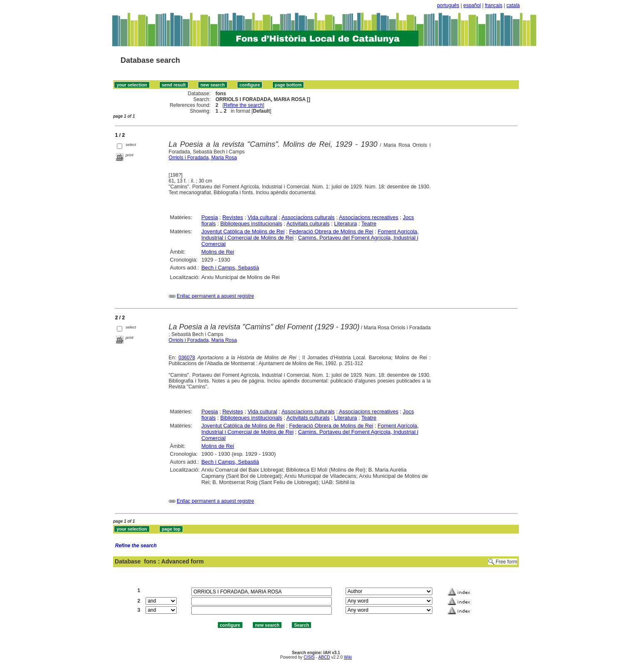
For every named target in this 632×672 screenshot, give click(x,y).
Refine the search (243, 105)
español (472, 5)
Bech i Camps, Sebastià (230, 268)
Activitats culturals (308, 224)
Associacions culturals (308, 217)
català (513, 5)
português (448, 5)
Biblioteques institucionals (251, 224)
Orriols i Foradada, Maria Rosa (203, 158)
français (494, 5)
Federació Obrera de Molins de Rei (331, 231)
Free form (506, 562)
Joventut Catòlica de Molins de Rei (243, 231)
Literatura (346, 224)
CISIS (309, 657)
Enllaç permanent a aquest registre (215, 296)
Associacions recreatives (369, 217)
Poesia (210, 217)
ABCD (324, 657)
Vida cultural (262, 217)
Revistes (233, 217)
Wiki (348, 657)
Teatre (369, 224)
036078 (187, 358)
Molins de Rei (218, 252)
